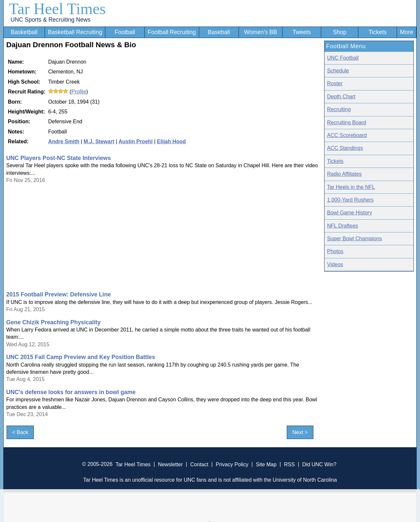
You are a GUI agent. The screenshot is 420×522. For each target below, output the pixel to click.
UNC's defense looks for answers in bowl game (71, 392)
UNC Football (343, 58)
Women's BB (261, 32)
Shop (340, 32)
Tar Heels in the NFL (351, 187)
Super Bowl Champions (355, 239)
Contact (199, 464)
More (407, 32)
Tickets (378, 32)
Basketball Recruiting (75, 32)
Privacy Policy (232, 464)
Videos (335, 264)
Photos (335, 251)
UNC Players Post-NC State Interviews (59, 158)
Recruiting (339, 109)
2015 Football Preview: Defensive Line (59, 294)
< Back (20, 432)
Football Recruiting (172, 32)
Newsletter (170, 464)
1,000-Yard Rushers (350, 200)
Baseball (219, 32)
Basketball (24, 32)
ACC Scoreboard (347, 135)
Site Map (266, 464)
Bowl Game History (350, 213)
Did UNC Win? (319, 464)
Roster (335, 83)
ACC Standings (345, 148)
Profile (79, 92)
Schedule (338, 71)
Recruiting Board (347, 122)
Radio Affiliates (345, 174)
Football (125, 32)
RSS (289, 464)
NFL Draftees (343, 226)
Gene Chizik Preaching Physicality (53, 322)
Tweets (302, 32)
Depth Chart (341, 97)
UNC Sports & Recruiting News (50, 20)
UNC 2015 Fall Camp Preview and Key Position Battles (81, 357)
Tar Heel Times (57, 9)
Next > (300, 432)
